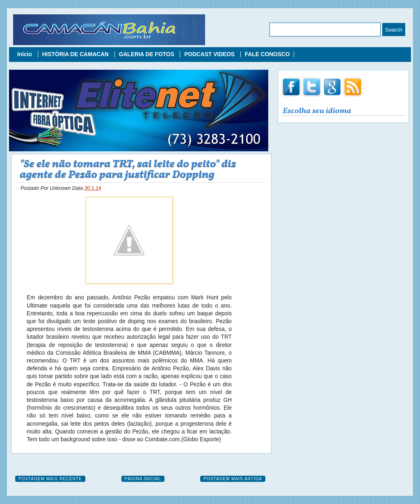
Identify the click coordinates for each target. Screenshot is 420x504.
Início (25, 54)
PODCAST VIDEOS (210, 54)
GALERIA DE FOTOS (147, 54)
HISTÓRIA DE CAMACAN (76, 54)
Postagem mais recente (50, 479)
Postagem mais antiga (233, 479)
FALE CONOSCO (267, 54)
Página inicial (143, 479)
